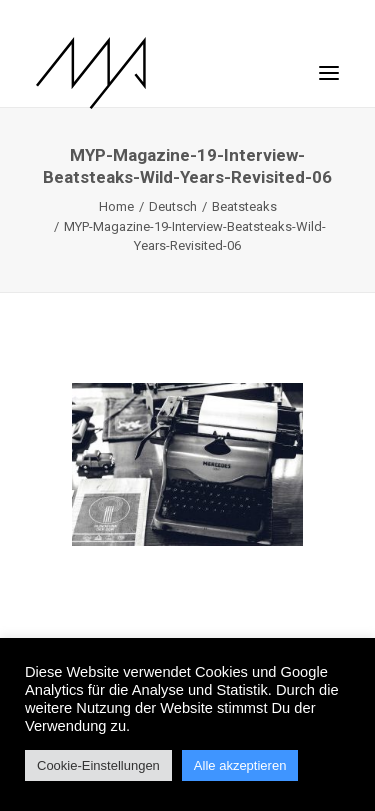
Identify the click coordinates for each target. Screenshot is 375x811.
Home (116, 206)
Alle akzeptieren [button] (240, 765)
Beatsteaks (244, 206)
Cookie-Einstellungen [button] (98, 765)
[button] (329, 63)
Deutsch (173, 206)
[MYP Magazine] (91, 73)
